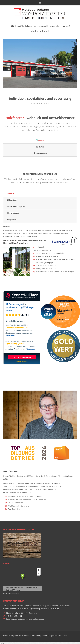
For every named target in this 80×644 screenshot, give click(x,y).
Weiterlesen (10, 335)
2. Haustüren (12, 200)
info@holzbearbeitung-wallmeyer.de (37, 26)
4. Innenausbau (13, 213)
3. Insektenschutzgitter (16, 206)
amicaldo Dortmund (32, 636)
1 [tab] (32, 90)
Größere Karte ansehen (11, 594)
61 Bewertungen (14, 304)
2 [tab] (36, 90)
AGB (66, 636)
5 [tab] (48, 90)
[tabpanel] (40, 64)
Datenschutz (57, 636)
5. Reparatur (12, 219)
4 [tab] (44, 90)
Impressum (40, 619)
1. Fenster (10, 193)
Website (6, 636)
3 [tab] (40, 90)
